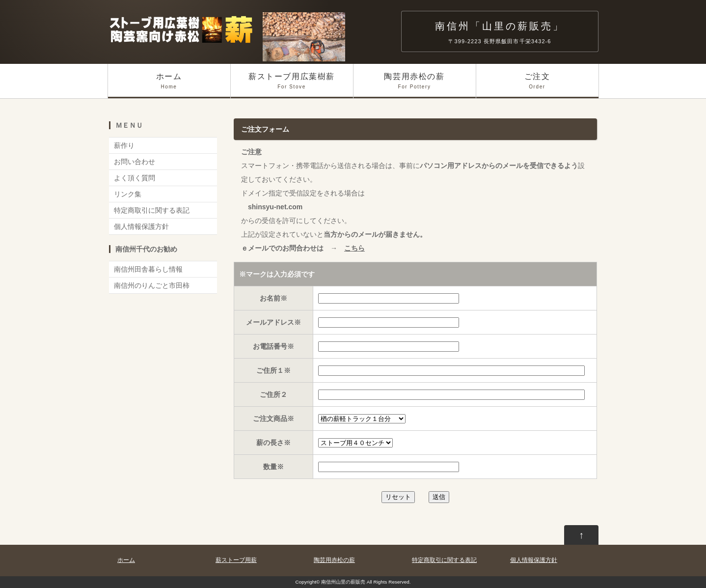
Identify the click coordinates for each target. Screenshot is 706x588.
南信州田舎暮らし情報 (148, 269)
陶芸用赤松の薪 (415, 85)
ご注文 (537, 85)
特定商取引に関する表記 (152, 210)
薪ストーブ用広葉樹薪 (292, 85)
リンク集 (128, 194)
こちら (354, 248)
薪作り (124, 145)
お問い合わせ (135, 162)
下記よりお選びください (362, 419)
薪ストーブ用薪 (236, 560)
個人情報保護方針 (141, 226)
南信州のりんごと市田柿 (152, 285)
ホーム (169, 85)
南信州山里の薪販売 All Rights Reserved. (366, 582)
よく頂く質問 (135, 178)
